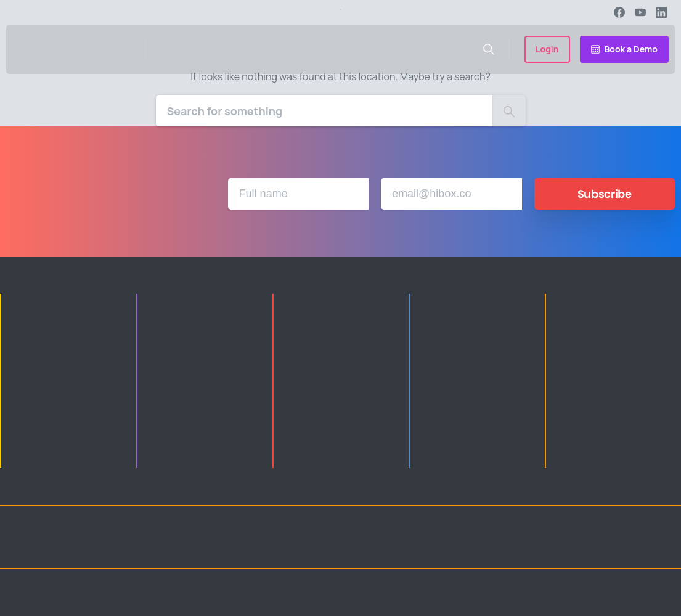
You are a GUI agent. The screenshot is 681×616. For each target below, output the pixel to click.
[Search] (324, 111)
